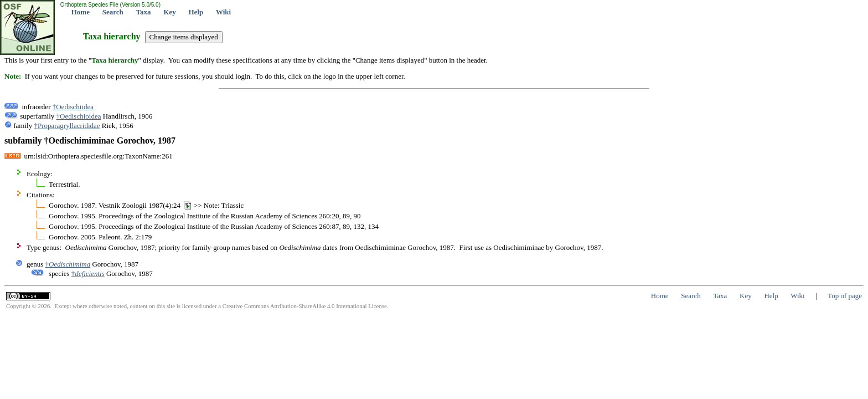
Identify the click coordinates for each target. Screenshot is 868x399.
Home (81, 12)
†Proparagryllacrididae (67, 126)
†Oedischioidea (79, 116)
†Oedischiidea (73, 107)
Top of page (845, 296)
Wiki (223, 12)
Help (196, 12)
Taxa (144, 12)
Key (169, 12)
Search (113, 12)
